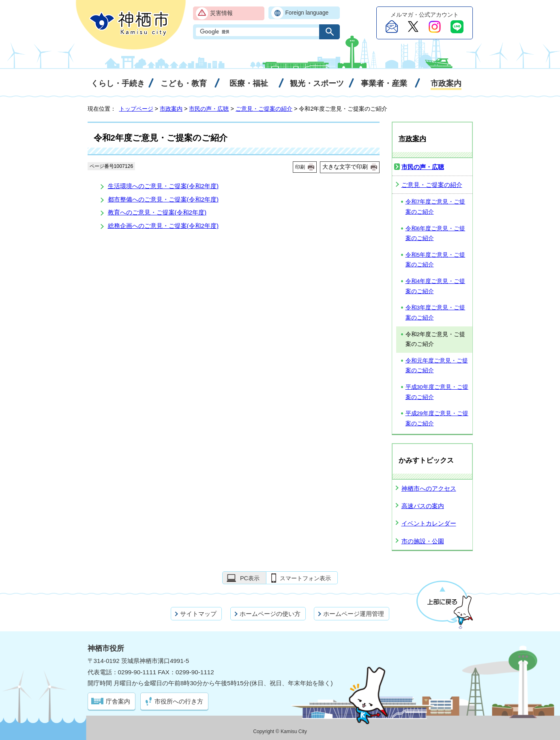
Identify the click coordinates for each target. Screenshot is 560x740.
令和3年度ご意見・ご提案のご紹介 (436, 313)
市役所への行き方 (179, 701)
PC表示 (250, 578)
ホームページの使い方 (270, 614)
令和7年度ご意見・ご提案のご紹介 (436, 207)
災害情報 (221, 13)
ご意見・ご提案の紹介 (264, 109)
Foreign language (307, 13)
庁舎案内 (118, 701)
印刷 (300, 167)
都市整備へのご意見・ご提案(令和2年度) (163, 199)
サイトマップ (198, 614)
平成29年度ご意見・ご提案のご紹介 (437, 418)
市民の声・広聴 (209, 109)
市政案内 (171, 109)
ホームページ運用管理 (354, 614)
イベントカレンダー (429, 523)
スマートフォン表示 (305, 578)
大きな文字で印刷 (345, 167)
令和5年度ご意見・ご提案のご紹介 (436, 260)
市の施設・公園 (423, 541)
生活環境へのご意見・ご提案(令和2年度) (163, 186)
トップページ (136, 109)
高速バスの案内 (423, 506)
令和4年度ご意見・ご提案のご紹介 (436, 286)
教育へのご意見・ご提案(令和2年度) (157, 212)
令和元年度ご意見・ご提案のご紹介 (437, 366)
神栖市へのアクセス (429, 488)
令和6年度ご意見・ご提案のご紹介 (436, 234)
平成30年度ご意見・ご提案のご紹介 (437, 392)
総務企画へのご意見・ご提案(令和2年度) (163, 226)
